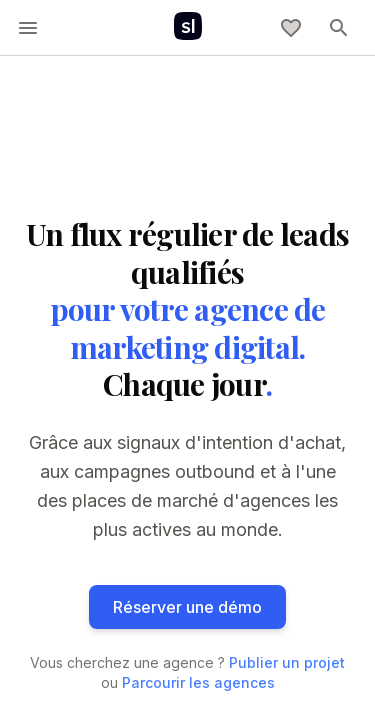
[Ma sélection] (291, 28)
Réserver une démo (187, 607)
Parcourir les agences (198, 682)
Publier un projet (287, 662)
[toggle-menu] (28, 28)
